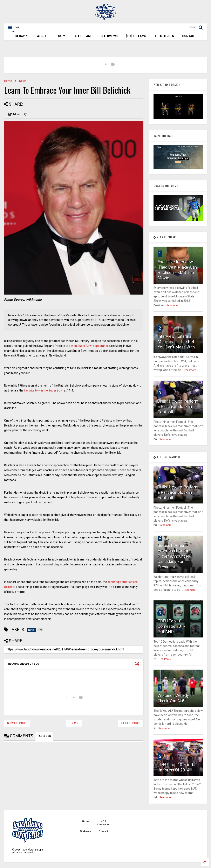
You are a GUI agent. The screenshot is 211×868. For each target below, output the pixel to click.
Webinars (86, 831)
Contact (103, 831)
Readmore (172, 305)
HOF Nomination (103, 823)
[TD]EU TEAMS (136, 36)
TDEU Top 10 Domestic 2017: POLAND (172, 626)
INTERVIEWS (109, 36)
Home (21, 36)
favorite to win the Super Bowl (43, 390)
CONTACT (189, 36)
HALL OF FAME (82, 36)
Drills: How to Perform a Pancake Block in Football (178, 407)
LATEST (41, 36)
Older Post (131, 723)
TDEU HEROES (164, 36)
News (23, 81)
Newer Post (17, 723)
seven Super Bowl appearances (90, 346)
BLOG (60, 36)
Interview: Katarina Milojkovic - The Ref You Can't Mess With (176, 342)
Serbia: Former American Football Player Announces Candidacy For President (174, 556)
